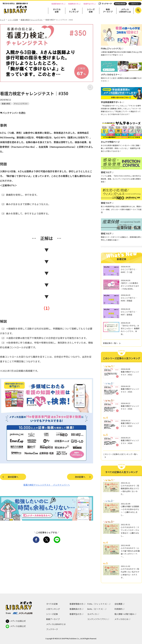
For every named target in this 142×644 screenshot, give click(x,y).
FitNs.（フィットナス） (98, 604)
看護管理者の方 (57, 4)
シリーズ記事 (91, 10)
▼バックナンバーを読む (13, 113)
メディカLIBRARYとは (125, 10)
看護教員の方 (73, 4)
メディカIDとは (121, 619)
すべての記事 (57, 10)
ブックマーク (107, 4)
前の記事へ (13, 477)
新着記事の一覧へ (110, 343)
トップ (3, 20)
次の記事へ (80, 477)
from (19, 613)
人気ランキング (74, 10)
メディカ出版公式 (16, 621)
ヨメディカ (92, 614)
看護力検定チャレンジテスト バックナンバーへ (47, 485)
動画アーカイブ (108, 10)
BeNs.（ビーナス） (96, 609)
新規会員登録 (120, 4)
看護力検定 (6, 104)
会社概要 (118, 604)
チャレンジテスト (21, 104)
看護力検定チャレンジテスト (32, 20)
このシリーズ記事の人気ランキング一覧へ (120, 454)
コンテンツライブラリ (97, 619)
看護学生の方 (89, 4)
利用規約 (118, 609)
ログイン (135, 4)
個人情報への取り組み (124, 614)
